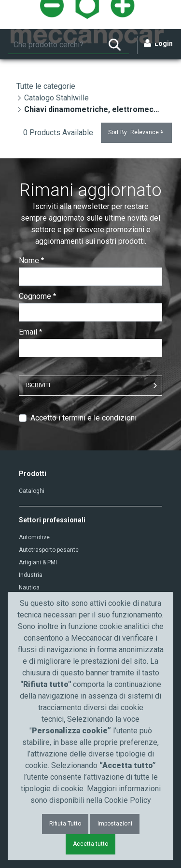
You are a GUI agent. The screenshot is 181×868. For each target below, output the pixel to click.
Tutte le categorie (46, 86)
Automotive (34, 537)
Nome (31, 260)
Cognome (37, 296)
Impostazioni (115, 824)
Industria (31, 575)
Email (30, 332)
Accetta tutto (90, 844)
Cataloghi (32, 491)
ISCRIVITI (38, 385)
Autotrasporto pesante (49, 550)
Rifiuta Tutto (65, 824)
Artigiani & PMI (38, 562)
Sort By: (136, 133)
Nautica (29, 588)
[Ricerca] (54, 45)
